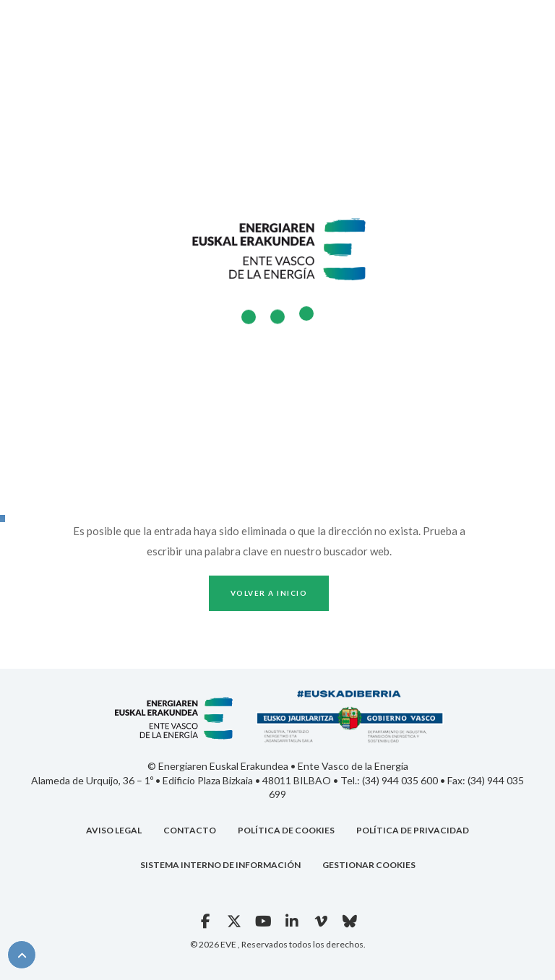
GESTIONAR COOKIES (369, 865)
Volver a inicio (269, 593)
